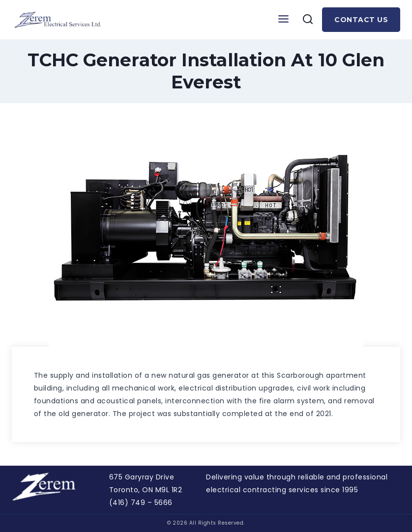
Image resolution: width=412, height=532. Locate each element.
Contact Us (361, 20)
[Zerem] (60, 20)
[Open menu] (283, 19)
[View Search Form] (308, 20)
